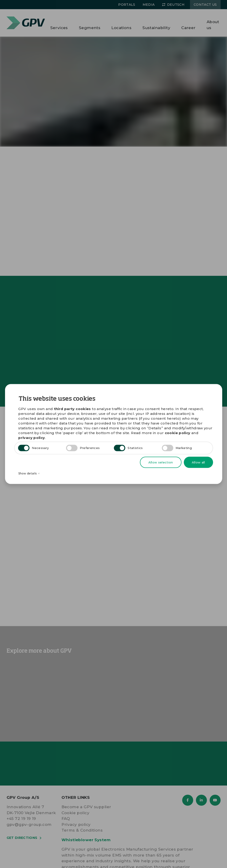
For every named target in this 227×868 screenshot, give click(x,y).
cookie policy (178, 433)
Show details (29, 474)
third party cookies (72, 409)
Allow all (198, 462)
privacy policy (32, 437)
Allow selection (161, 462)
